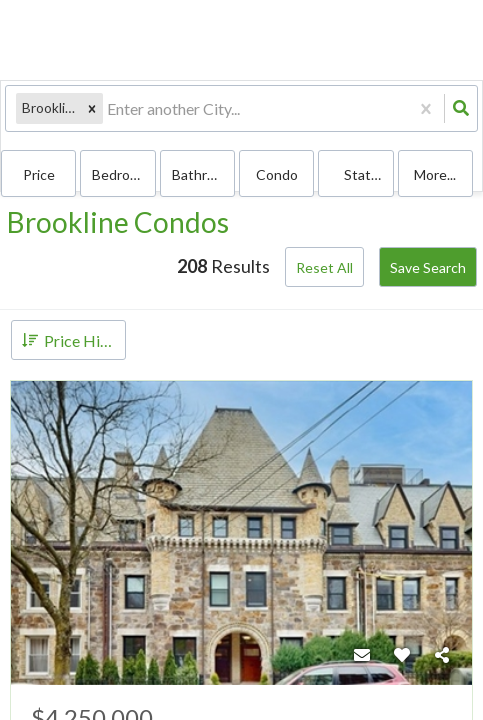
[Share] (442, 655)
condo (277, 174)
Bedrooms (123, 174)
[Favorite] (402, 655)
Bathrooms (203, 174)
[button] (92, 108)
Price (39, 174)
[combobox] (108, 108)
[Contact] (362, 655)
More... (435, 174)
